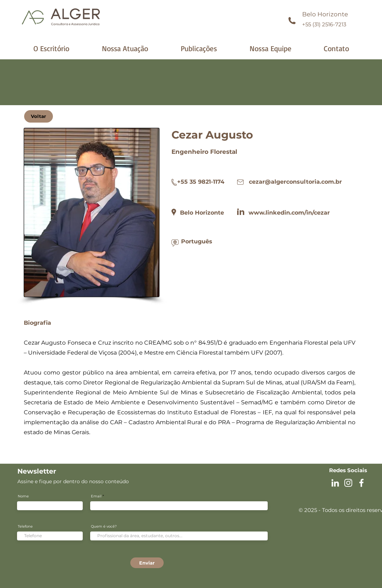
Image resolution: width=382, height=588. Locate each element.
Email (96, 496)
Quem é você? (104, 527)
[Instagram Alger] (348, 483)
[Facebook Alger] (361, 483)
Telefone (25, 527)
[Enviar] (147, 563)
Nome (23, 496)
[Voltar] (39, 116)
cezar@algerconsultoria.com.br (295, 182)
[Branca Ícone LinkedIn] (335, 483)
